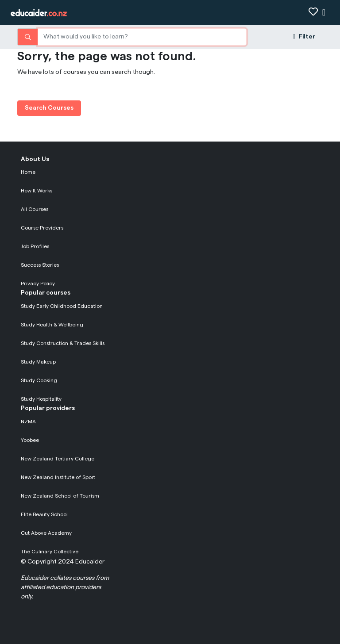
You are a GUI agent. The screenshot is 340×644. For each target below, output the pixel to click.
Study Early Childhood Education (62, 306)
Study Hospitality (41, 399)
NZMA (28, 422)
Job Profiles (35, 246)
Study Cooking (39, 380)
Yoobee (30, 440)
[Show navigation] (324, 13)
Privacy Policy (38, 284)
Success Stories (40, 265)
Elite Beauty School (44, 514)
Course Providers (42, 228)
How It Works (37, 191)
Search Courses (49, 108)
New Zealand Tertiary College (58, 459)
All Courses (35, 209)
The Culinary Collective (50, 552)
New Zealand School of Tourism (60, 496)
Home (28, 172)
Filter (304, 37)
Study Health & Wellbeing (52, 325)
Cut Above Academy (46, 533)
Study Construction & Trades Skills (63, 343)
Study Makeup (38, 362)
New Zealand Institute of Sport (58, 477)
